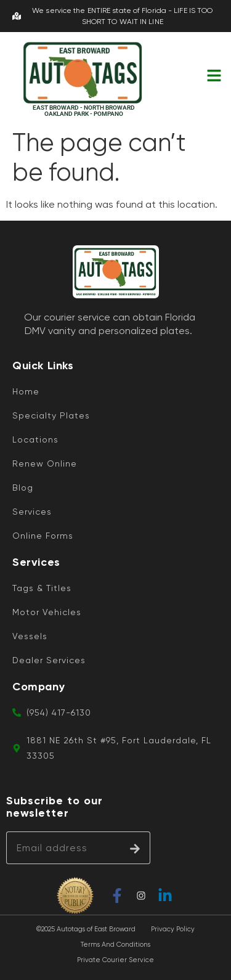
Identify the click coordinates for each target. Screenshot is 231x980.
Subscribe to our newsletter (55, 807)
